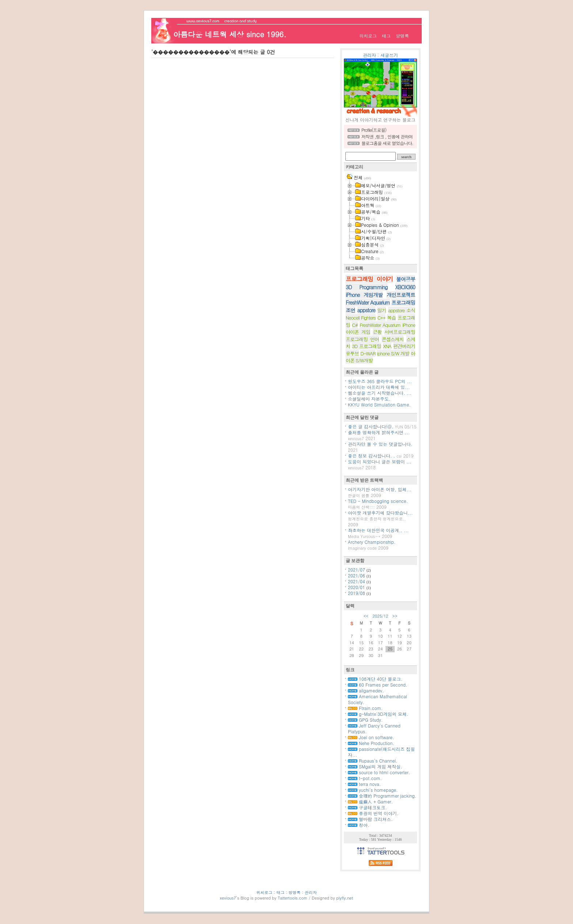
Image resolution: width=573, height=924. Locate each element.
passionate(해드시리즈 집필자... (381, 752)
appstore (366, 310)
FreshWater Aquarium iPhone (387, 325)
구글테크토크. (367, 807)
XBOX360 (405, 287)
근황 (377, 332)
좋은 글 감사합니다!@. (371, 426)
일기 (382, 310)
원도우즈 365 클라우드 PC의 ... (380, 381)
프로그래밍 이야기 (369, 279)
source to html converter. (379, 772)
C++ (382, 318)
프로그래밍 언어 (362, 339)
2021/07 (357, 570)
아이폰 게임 (358, 332)
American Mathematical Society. (377, 699)
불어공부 (406, 279)
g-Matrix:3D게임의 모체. (378, 714)
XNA (387, 346)
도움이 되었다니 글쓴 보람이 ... (380, 461)
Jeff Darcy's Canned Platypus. (374, 728)
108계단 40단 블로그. (375, 679)
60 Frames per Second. (378, 685)
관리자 (369, 55)
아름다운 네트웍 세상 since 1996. (230, 34)
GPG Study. (365, 720)
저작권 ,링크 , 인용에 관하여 (387, 136)
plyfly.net (345, 898)
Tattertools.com (293, 898)
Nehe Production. (371, 743)
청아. (359, 825)
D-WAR (368, 353)
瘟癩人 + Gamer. (370, 801)
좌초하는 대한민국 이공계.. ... (378, 530)
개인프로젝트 (401, 295)
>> (395, 616)
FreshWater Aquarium (368, 302)
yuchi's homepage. (373, 790)
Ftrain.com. (365, 708)
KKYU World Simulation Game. (379, 404)
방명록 (402, 36)
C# (355, 325)
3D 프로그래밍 (367, 346)
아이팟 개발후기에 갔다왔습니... (380, 513)
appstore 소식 (402, 310)
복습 (391, 318)
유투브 (352, 353)
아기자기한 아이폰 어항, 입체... (380, 489)
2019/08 (357, 593)
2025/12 (380, 616)
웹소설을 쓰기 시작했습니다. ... (380, 393)
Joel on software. (371, 737)
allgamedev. (366, 690)
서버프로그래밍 (400, 332)
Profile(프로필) (374, 130)
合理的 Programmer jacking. (382, 796)
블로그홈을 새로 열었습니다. (387, 143)
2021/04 (357, 581)
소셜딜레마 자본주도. (369, 399)
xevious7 (228, 898)
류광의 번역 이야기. (373, 813)
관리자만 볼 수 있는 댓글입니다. (380, 444)
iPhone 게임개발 (364, 295)
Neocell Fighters (361, 318)
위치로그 (368, 36)
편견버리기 (404, 346)
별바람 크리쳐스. (370, 819)
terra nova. (364, 784)
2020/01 (357, 587)
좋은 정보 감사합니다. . (371, 456)
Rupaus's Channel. (373, 761)
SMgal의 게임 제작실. (375, 766)
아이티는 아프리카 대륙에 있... (379, 387)
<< (366, 616)
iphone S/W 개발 (393, 353)
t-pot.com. (365, 778)
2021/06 (357, 575)
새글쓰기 (389, 55)
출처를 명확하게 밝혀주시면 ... (379, 432)
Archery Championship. (372, 542)
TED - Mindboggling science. (378, 501)
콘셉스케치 (392, 339)
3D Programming (367, 287)
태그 (386, 36)
